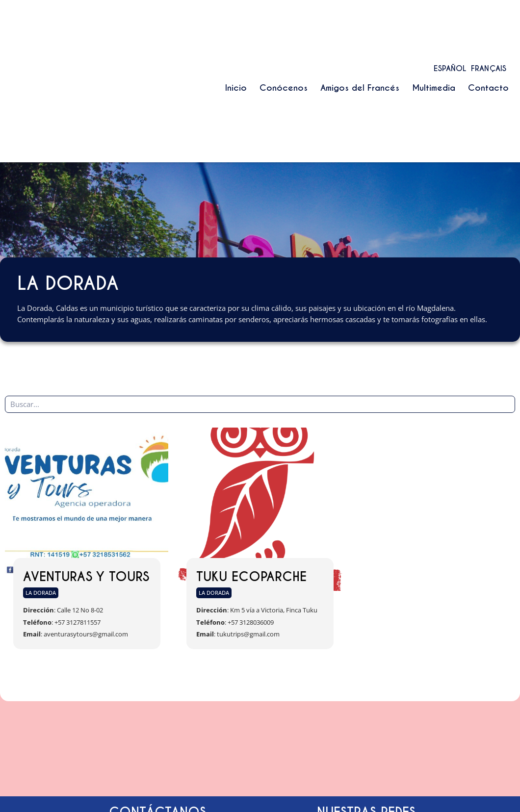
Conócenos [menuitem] (284, 88)
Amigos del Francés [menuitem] (360, 88)
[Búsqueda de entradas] (260, 404)
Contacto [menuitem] (488, 88)
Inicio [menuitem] (236, 88)
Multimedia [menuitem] (434, 88)
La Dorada (41, 593)
